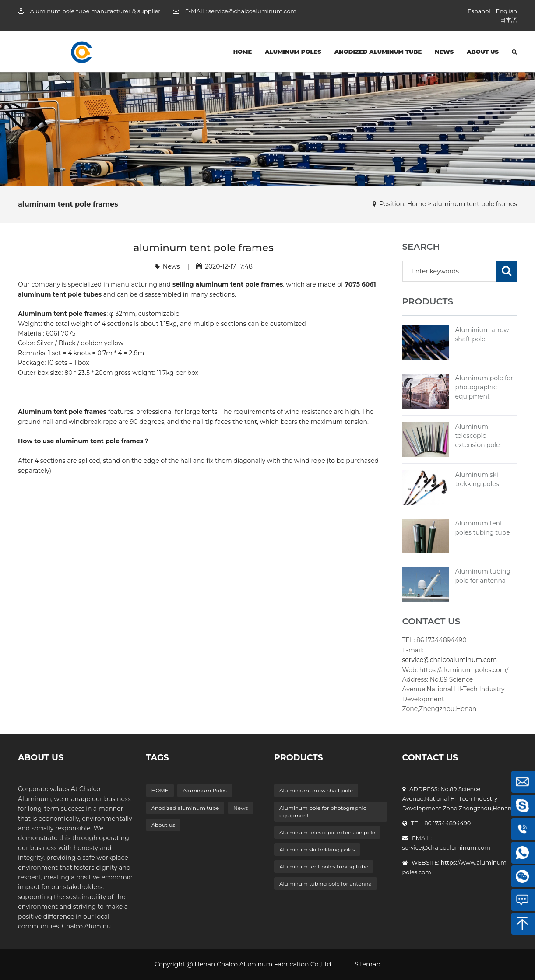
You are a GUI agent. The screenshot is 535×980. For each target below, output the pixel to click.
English (506, 11)
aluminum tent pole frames (475, 204)
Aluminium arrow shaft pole (316, 790)
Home (417, 204)
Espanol (479, 11)
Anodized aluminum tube (378, 52)
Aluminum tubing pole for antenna (326, 884)
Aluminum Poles (293, 52)
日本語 (509, 20)
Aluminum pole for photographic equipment (484, 387)
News (444, 52)
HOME (243, 52)
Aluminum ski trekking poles (317, 849)
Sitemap (368, 964)
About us (483, 52)
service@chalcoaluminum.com (252, 11)
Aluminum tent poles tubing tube (324, 866)
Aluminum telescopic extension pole (478, 436)
